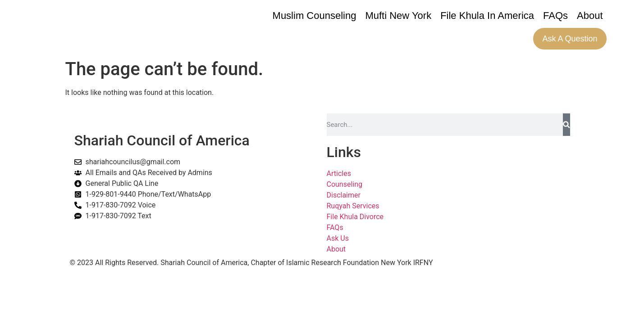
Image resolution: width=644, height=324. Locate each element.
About (590, 16)
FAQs (555, 16)
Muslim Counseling (315, 16)
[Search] (566, 125)
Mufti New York (398, 16)
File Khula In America (487, 16)
